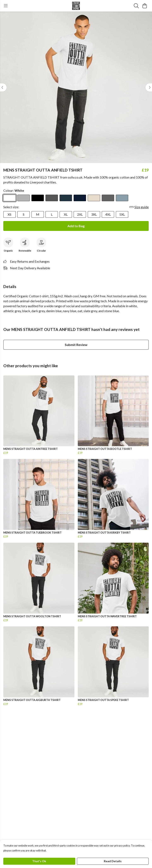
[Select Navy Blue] (80, 198)
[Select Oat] (94, 198)
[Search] (136, 6)
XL (66, 214)
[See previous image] (3, 87)
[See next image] (149, 87)
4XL (108, 214)
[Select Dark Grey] (52, 198)
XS (10, 214)
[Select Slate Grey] (108, 198)
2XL (80, 214)
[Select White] (10, 198)
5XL (122, 214)
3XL (94, 214)
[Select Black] (38, 198)
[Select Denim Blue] (66, 198)
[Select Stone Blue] (122, 198)
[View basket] (145, 6)
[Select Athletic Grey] (24, 198)
